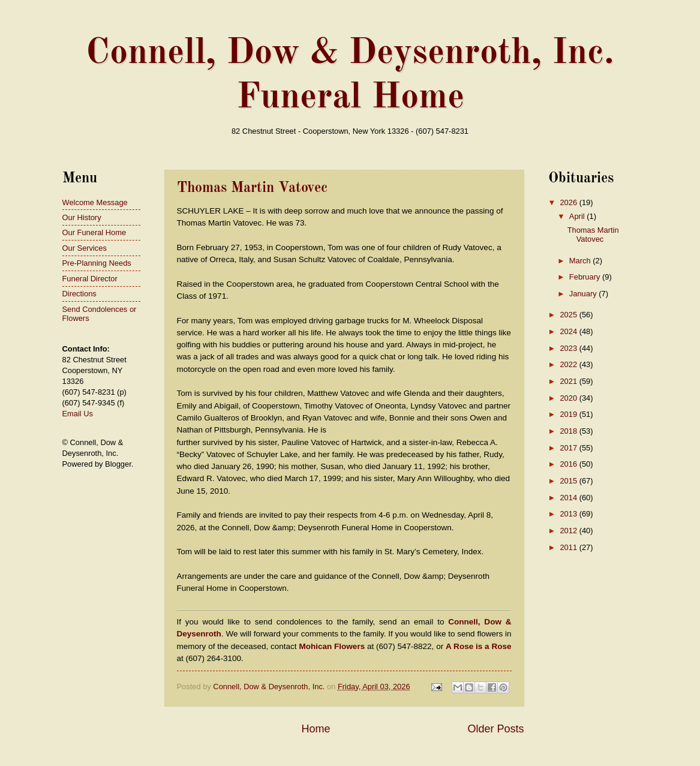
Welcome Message (95, 202)
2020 (569, 398)
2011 (569, 547)
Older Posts (495, 729)
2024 (569, 331)
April (578, 216)
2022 (569, 364)
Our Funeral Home (94, 232)
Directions (79, 294)
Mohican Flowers (332, 646)
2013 (569, 514)
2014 (569, 498)
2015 (569, 481)
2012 (569, 531)
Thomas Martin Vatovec (252, 188)
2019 (569, 414)
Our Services (85, 248)
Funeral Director (90, 279)
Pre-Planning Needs (97, 263)
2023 (569, 348)
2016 (569, 464)
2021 (569, 381)
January (584, 294)
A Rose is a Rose (478, 646)
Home (316, 729)
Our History (82, 217)
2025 (569, 315)
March (581, 261)
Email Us (78, 414)
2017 (569, 448)
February (586, 277)
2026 (569, 202)
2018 (569, 431)
